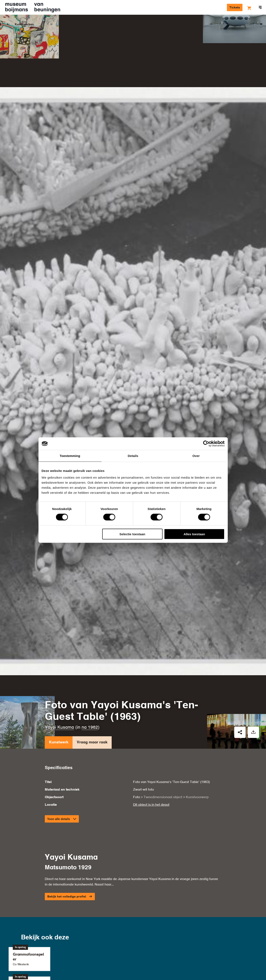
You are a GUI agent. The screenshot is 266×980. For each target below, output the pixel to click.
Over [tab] (196, 456)
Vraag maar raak (92, 676)
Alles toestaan (194, 534)
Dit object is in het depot (151, 738)
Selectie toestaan (132, 534)
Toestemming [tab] (70, 456)
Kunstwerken (24, 24)
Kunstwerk (59, 676)
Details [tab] (133, 456)
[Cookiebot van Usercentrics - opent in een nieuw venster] (206, 444)
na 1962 (90, 661)
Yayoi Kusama (59, 661)
